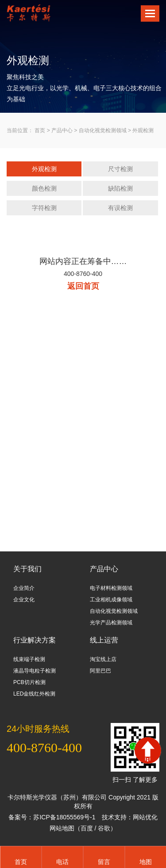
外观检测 (143, 130)
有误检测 (120, 208)
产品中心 (62, 130)
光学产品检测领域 (111, 623)
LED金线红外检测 (34, 694)
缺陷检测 (120, 188)
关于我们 (27, 569)
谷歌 (104, 828)
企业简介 (24, 588)
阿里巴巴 (100, 671)
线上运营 (104, 640)
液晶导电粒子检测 (35, 671)
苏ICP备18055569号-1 (64, 817)
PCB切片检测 (29, 682)
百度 (87, 828)
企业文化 (24, 600)
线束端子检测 (29, 659)
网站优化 (145, 817)
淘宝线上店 (103, 659)
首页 (40, 130)
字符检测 (44, 208)
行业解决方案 (35, 640)
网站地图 (62, 828)
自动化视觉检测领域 (103, 130)
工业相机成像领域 (111, 600)
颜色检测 (44, 188)
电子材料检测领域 (111, 588)
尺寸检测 (120, 169)
